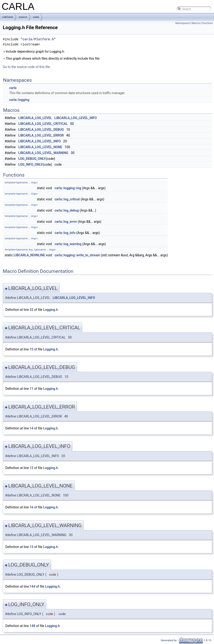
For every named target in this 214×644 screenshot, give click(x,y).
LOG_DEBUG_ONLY (32, 159)
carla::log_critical (67, 199)
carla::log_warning (68, 244)
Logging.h (51, 310)
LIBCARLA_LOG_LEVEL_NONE (40, 147)
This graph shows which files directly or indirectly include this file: (52, 58)
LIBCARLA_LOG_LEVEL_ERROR (41, 135)
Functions (207, 23)
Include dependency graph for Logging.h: (34, 51)
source (23, 17)
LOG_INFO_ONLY (30, 164)
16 (32, 507)
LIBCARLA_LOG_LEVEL (35, 118)
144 (32, 586)
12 (32, 468)
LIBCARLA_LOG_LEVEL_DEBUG (41, 130)
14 (32, 428)
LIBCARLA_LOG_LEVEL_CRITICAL (43, 124)
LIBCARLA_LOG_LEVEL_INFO (76, 118)
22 (32, 310)
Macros (196, 23)
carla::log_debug (67, 210)
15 (32, 349)
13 (32, 547)
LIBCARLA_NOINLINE (29, 255)
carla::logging (19, 100)
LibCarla (8, 17)
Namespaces (182, 23)
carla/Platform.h (38, 39)
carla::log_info (65, 233)
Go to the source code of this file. (27, 67)
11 (32, 389)
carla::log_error (66, 222)
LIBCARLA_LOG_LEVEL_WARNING (43, 153)
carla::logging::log (68, 188)
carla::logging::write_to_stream (77, 255)
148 (32, 626)
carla (36, 17)
